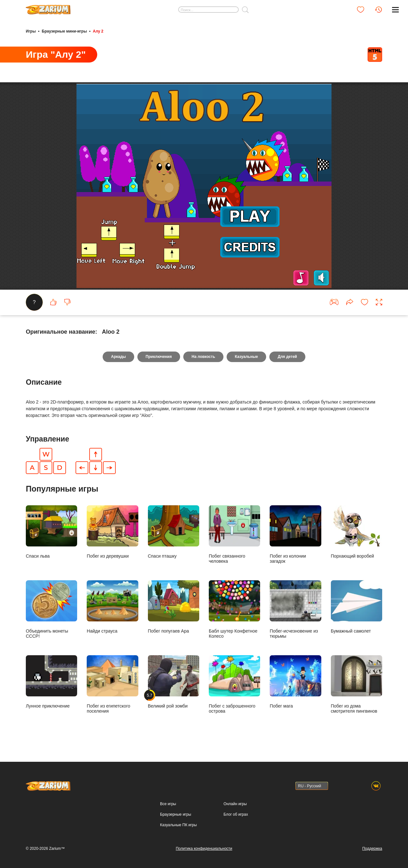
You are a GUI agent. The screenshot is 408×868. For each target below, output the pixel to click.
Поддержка (372, 849)
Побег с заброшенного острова (234, 684)
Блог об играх (236, 814)
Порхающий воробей (357, 532)
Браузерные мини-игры (64, 31)
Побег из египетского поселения (112, 684)
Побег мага (295, 682)
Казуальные (246, 357)
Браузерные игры (175, 814)
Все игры (168, 804)
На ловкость (203, 357)
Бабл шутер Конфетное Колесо (234, 609)
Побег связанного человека (234, 534)
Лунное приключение (51, 682)
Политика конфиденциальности (204, 849)
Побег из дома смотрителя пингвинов (357, 684)
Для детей (287, 357)
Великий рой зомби (174, 682)
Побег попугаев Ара (174, 607)
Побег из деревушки (112, 532)
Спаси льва (51, 532)
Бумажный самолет (357, 607)
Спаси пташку (174, 532)
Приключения (159, 357)
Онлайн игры (235, 804)
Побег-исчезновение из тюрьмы (295, 609)
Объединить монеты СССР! (51, 609)
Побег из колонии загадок (295, 534)
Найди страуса (112, 607)
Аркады (118, 357)
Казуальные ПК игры (178, 825)
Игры (31, 31)
